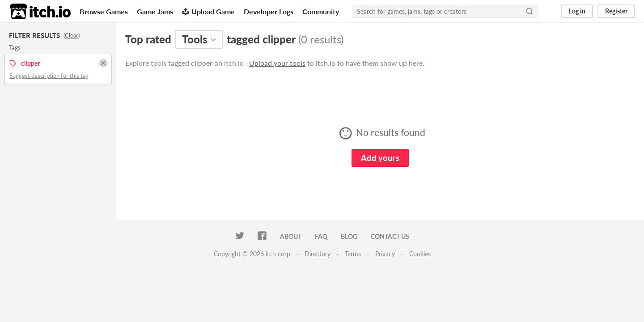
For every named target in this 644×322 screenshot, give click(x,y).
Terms (353, 254)
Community (321, 11)
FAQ (321, 236)
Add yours (380, 158)
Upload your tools (277, 63)
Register (616, 11)
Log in (577, 11)
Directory (318, 254)
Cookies (420, 254)
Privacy (385, 254)
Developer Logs (269, 11)
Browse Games (104, 11)
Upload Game (208, 11)
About (291, 236)
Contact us (390, 236)
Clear (72, 35)
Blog (349, 236)
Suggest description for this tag (49, 76)
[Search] (530, 11)
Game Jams (155, 11)
